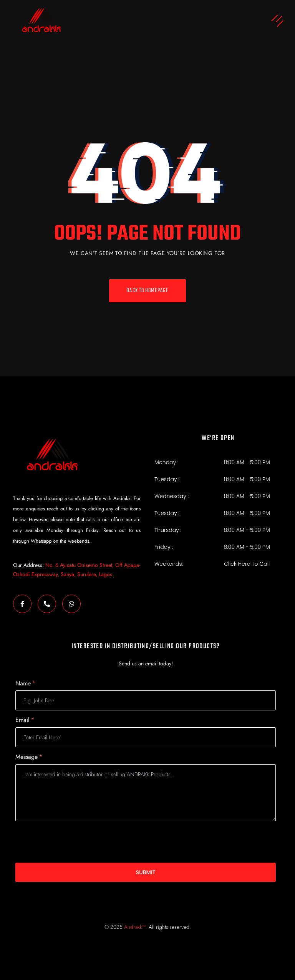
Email (25, 720)
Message (29, 757)
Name (25, 684)
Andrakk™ (135, 927)
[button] (182, 22)
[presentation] (74, 842)
